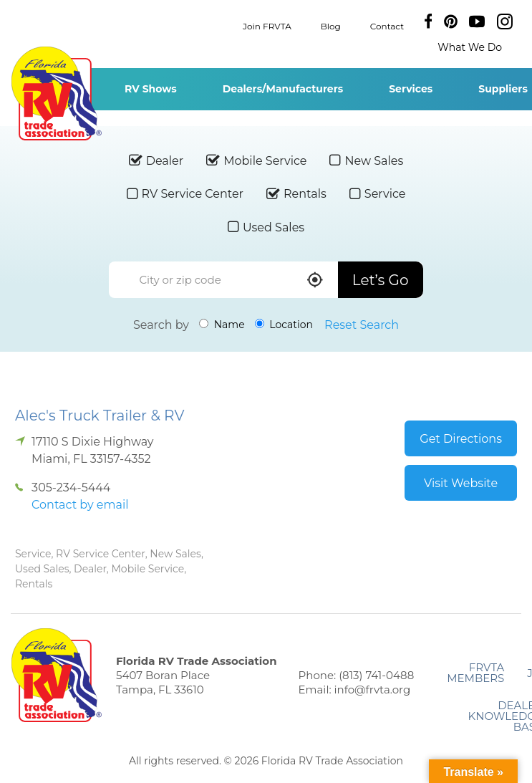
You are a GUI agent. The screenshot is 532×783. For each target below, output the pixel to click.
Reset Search (362, 325)
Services (411, 89)
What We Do (470, 47)
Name (222, 325)
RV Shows (151, 89)
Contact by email (80, 505)
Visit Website (461, 483)
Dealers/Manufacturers (283, 89)
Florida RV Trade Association (56, 93)
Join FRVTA (267, 25)
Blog (331, 25)
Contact (387, 25)
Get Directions (461, 439)
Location (284, 325)
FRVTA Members (475, 673)
